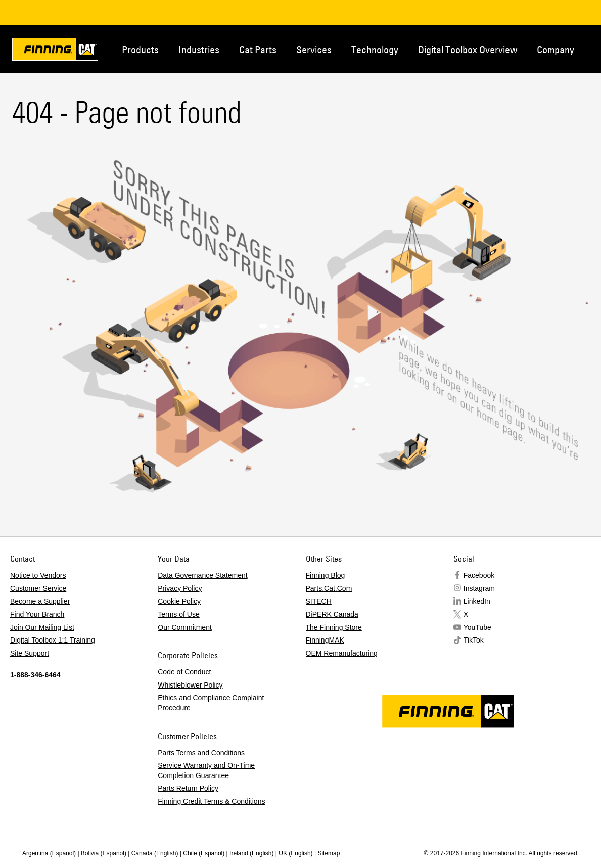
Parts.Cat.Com (329, 588)
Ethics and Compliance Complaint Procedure (211, 703)
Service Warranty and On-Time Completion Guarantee (206, 770)
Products (140, 49)
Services (314, 49)
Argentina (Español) (49, 853)
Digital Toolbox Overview (468, 49)
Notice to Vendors (38, 575)
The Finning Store (334, 627)
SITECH (319, 601)
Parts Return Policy (188, 788)
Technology (375, 49)
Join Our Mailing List (42, 627)
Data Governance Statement (202, 575)
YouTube (477, 627)
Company (556, 49)
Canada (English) (155, 853)
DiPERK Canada (332, 614)
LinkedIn (477, 601)
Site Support (30, 653)
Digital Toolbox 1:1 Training (53, 640)
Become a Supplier (40, 601)
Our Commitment (185, 627)
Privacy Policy (180, 588)
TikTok (474, 640)
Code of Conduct (184, 672)
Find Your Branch (37, 614)
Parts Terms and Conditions (201, 753)
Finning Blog (326, 575)
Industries (199, 49)
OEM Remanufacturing (342, 653)
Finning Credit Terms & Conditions (211, 801)
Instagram (479, 588)
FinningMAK (325, 640)
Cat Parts (258, 49)
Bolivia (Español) (104, 853)
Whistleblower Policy (190, 685)
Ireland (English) (251, 853)
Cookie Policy (179, 601)
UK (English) (295, 853)
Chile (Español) (204, 853)
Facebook (479, 575)
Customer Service (38, 588)
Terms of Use (178, 614)
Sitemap (329, 853)
